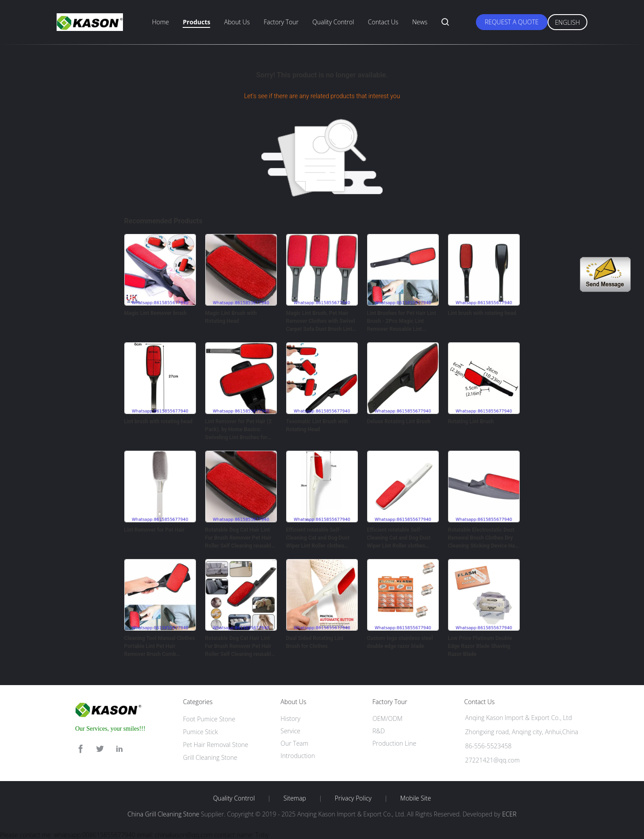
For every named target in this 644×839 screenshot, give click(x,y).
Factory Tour (281, 22)
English (567, 22)
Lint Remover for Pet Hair (155, 530)
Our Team (294, 743)
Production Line (394, 743)
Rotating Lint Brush (471, 421)
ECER (509, 814)
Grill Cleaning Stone (210, 757)
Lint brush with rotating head (482, 313)
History (290, 718)
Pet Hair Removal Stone (216, 745)
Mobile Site (416, 798)
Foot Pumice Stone (209, 719)
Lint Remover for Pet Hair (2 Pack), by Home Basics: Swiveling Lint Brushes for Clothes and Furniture (239, 430)
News (420, 22)
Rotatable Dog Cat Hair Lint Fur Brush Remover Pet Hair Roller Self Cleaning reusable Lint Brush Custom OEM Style (240, 538)
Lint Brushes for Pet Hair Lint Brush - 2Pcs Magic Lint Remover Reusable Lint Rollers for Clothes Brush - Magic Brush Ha (402, 322)
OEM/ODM (387, 718)
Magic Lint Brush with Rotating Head (231, 317)
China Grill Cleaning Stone (163, 814)
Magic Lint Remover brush (156, 313)
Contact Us (383, 22)
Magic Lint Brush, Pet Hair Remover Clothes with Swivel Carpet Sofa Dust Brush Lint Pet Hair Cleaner (321, 322)
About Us (237, 22)
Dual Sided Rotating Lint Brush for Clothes (315, 642)
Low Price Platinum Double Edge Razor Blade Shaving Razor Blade (480, 646)
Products (196, 22)
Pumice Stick (201, 732)
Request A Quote (512, 22)
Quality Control (333, 22)
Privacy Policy (353, 798)
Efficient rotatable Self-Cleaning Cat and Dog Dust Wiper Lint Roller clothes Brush (318, 538)
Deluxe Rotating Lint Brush (399, 421)
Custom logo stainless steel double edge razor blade (400, 642)
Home (161, 22)
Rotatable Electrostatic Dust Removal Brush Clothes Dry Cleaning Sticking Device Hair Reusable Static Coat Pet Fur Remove (483, 538)
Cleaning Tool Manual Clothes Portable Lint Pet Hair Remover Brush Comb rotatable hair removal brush (160, 647)
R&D (379, 731)
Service (290, 731)
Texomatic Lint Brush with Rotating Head (317, 425)
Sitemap (295, 798)
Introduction (298, 756)
